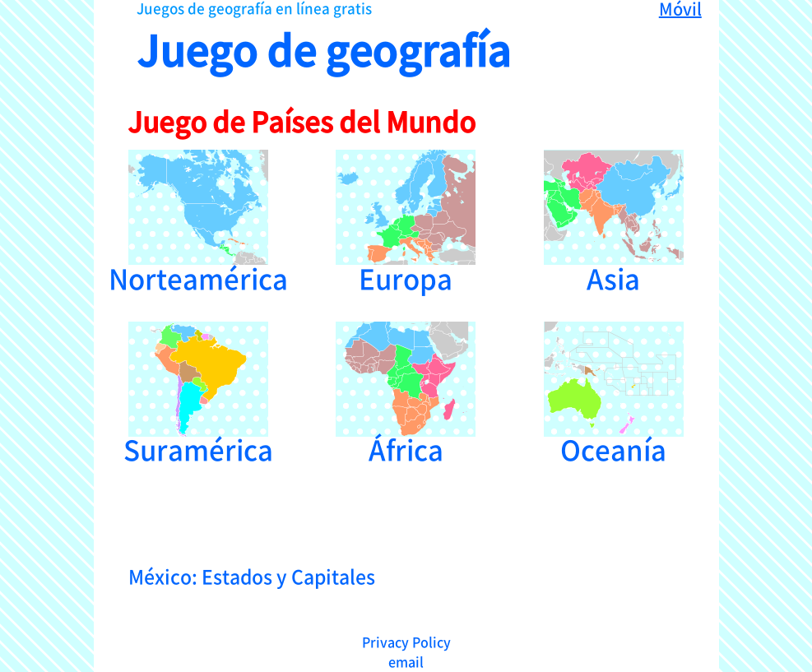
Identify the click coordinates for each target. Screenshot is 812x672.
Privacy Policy (406, 642)
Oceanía (614, 392)
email (406, 661)
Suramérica (198, 392)
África (406, 392)
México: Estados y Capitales (252, 576)
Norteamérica (198, 220)
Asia (614, 220)
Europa (406, 220)
